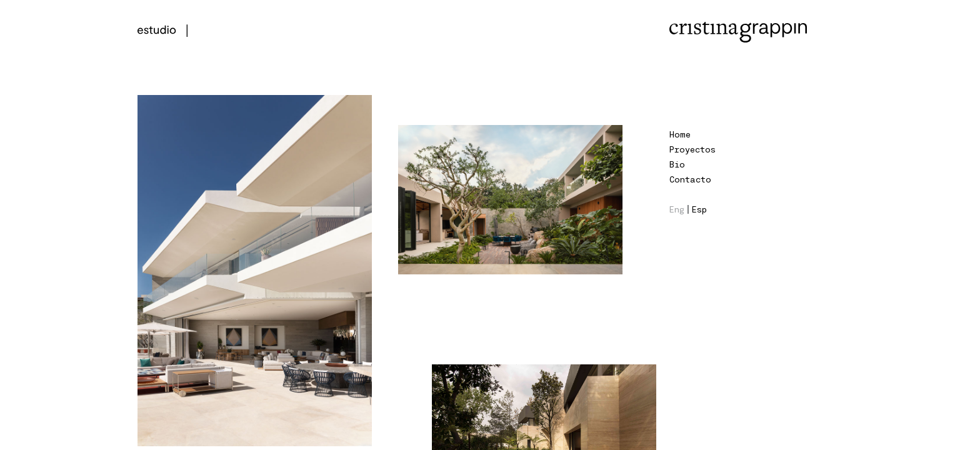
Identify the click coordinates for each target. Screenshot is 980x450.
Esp (699, 209)
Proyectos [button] (692, 149)
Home (680, 134)
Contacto (690, 179)
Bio (677, 164)
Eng (677, 209)
